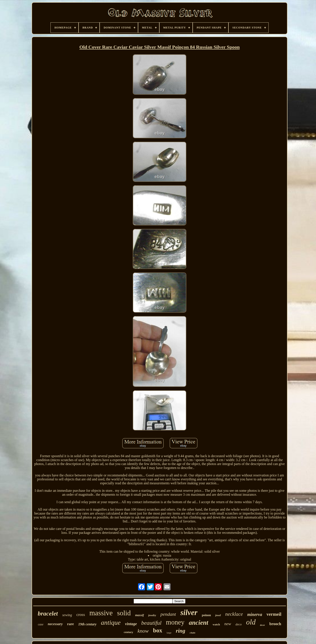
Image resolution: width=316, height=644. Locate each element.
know (143, 631)
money (175, 622)
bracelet (48, 613)
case (41, 624)
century (128, 632)
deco (239, 624)
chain (192, 633)
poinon (206, 615)
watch (216, 624)
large (169, 633)
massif (140, 615)
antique (111, 622)
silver (189, 613)
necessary (55, 624)
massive (101, 613)
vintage (131, 624)
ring (180, 631)
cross (81, 615)
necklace (234, 614)
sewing (67, 615)
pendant (168, 614)
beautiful (151, 623)
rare (71, 624)
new (228, 624)
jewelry (152, 615)
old (251, 622)
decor (263, 625)
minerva (255, 614)
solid (124, 613)
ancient (198, 623)
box (158, 630)
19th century (87, 624)
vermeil (274, 614)
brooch (275, 624)
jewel (218, 615)
